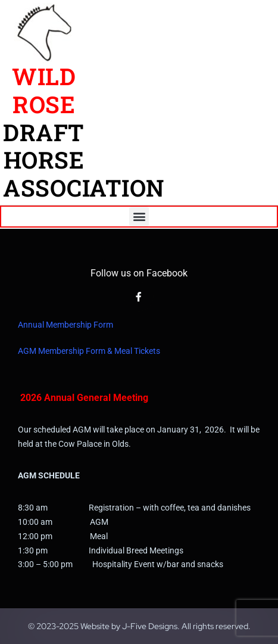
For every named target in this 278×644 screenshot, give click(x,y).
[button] (139, 217)
